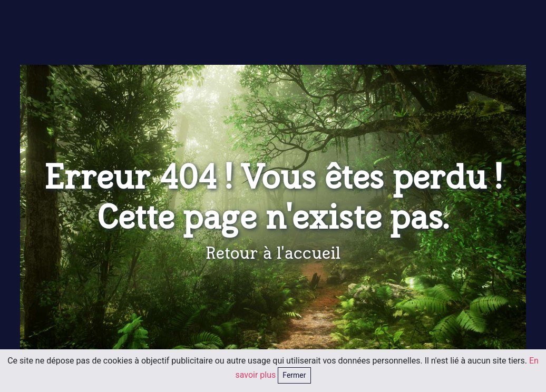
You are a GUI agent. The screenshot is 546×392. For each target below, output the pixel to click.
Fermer (294, 375)
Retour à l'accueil (273, 253)
